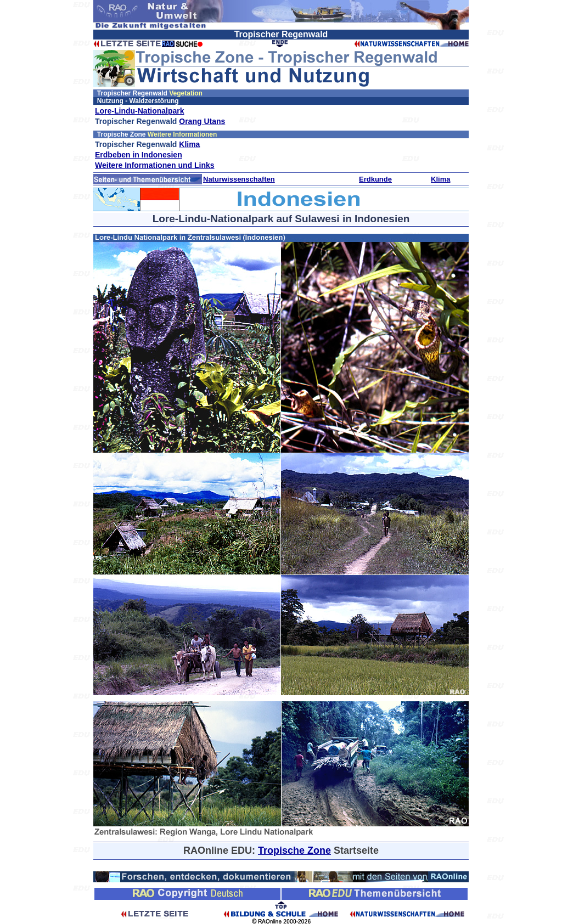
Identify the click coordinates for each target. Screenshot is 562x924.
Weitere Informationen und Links (155, 165)
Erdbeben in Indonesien (139, 155)
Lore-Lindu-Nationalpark (140, 111)
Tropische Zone (294, 850)
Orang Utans (202, 121)
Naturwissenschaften (239, 179)
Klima (189, 144)
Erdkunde (375, 179)
